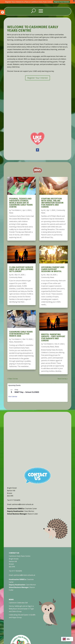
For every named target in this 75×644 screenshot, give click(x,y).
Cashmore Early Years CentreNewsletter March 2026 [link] (21, 334)
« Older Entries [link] (12, 379)
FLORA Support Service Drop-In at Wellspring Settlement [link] (21, 269)
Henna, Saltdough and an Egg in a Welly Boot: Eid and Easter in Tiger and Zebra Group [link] (21, 609)
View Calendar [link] (13, 397)
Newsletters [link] (19, 342)
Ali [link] (12, 275)
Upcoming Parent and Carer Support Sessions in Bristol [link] (53, 269)
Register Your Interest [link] (62, 2)
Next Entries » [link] (63, 379)
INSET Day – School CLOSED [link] (27, 392)
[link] (3, 12)
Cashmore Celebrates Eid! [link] (18, 603)
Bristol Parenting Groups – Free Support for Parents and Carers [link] (53, 337)
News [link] (11, 213)
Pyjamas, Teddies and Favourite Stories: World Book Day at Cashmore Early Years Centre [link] (21, 203)
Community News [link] (16, 277)
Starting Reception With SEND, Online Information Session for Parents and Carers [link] (52, 203)
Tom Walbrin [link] (16, 210)
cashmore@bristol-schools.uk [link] (24, 575)
